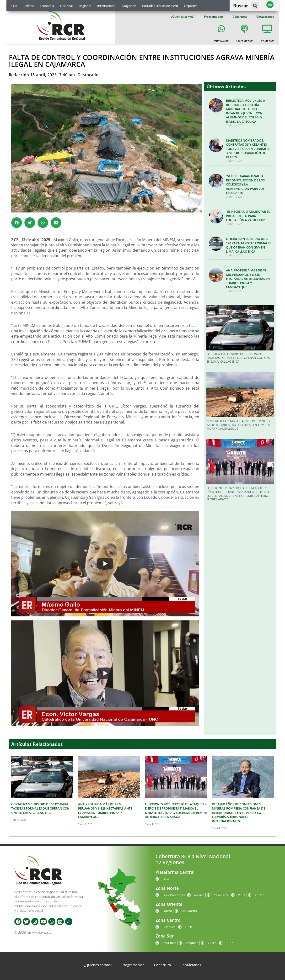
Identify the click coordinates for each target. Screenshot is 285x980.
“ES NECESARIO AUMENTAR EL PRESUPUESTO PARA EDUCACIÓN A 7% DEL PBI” (248, 216)
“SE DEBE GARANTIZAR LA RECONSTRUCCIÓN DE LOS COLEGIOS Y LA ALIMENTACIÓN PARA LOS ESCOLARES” (245, 184)
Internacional (107, 6)
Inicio (13, 6)
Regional (85, 6)
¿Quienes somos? (183, 17)
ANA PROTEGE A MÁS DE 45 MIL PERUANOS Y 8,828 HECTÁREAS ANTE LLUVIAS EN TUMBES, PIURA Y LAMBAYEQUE (248, 279)
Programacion (214, 17)
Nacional (66, 6)
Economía (47, 6)
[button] (255, 6)
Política (29, 6)
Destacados (89, 75)
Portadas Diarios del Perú (160, 6)
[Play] (105, 564)
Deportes (191, 6)
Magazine (129, 6)
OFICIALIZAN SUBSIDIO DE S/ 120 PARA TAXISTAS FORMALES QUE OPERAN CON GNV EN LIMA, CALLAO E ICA (249, 245)
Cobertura (240, 17)
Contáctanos (265, 17)
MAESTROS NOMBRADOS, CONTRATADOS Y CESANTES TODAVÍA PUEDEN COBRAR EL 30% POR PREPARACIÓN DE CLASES (248, 149)
